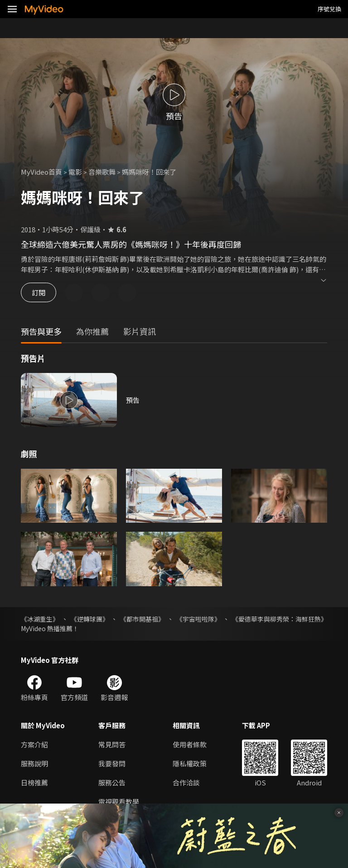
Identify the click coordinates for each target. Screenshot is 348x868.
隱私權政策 (190, 763)
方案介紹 (34, 744)
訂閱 (39, 292)
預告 (133, 400)
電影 (75, 172)
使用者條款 (190, 744)
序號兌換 (329, 9)
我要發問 (112, 763)
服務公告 (112, 782)
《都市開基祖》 (142, 619)
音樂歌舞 (102, 172)
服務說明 (34, 763)
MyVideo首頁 (41, 172)
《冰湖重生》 (40, 619)
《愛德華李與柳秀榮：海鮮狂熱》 (280, 619)
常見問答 (112, 744)
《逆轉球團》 (90, 619)
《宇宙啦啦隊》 (198, 619)
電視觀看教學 (119, 802)
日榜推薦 (34, 782)
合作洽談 (186, 782)
